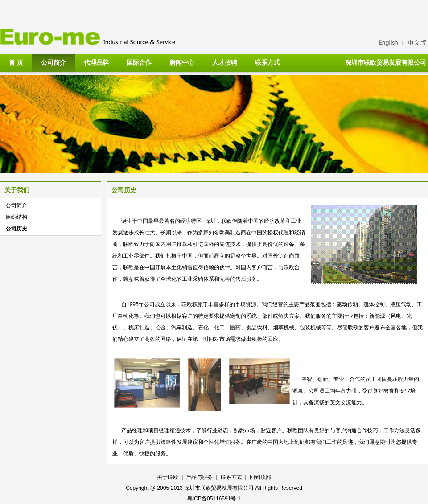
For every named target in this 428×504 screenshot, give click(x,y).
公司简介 (53, 62)
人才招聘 (225, 62)
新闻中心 (182, 62)
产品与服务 (199, 477)
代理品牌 (96, 62)
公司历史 (16, 229)
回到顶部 (260, 477)
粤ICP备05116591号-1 (214, 499)
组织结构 (16, 217)
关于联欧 (168, 477)
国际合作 (139, 62)
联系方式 (267, 62)
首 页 (16, 62)
